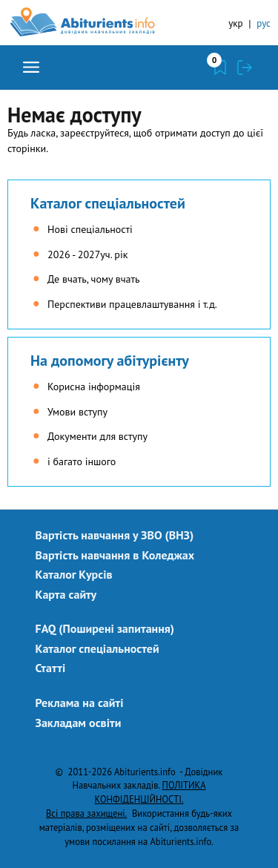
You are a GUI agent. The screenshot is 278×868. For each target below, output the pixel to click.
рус (264, 23)
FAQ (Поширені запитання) (105, 628)
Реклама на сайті (80, 703)
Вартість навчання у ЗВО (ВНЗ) (115, 535)
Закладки (220, 68)
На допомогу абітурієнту (110, 361)
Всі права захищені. (86, 813)
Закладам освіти (79, 723)
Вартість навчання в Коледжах (115, 555)
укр (235, 23)
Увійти (245, 68)
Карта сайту (66, 594)
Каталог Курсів (74, 574)
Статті (51, 668)
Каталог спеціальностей (108, 203)
